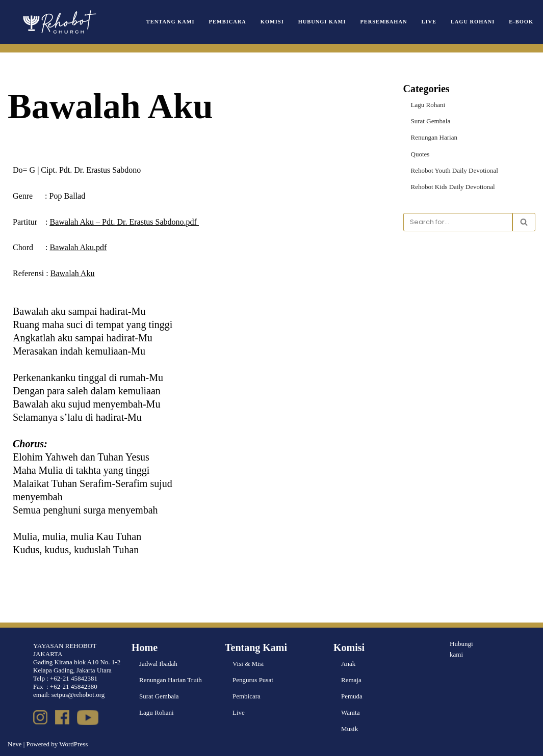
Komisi (272, 22)
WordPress (73, 744)
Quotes (420, 154)
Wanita (351, 712)
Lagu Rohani (473, 22)
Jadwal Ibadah (158, 664)
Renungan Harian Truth (171, 680)
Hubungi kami (461, 649)
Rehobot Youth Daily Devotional (455, 170)
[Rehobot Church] (59, 22)
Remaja (351, 680)
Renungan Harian (434, 137)
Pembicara (228, 22)
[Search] (458, 222)
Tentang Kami (171, 22)
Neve (15, 744)
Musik (350, 729)
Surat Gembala (431, 121)
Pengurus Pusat (253, 680)
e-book (521, 22)
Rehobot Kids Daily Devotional (453, 187)
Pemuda (352, 696)
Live (429, 22)
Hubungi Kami (322, 22)
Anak (348, 664)
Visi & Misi (248, 664)
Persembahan (384, 22)
